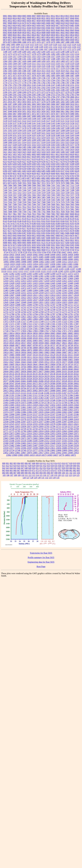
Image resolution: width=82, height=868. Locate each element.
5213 (10, 133)
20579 (47, 383)
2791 (34, 97)
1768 (72, 80)
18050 (35, 333)
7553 (5, 202)
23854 (12, 453)
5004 (43, 104)
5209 (67, 130)
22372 (59, 419)
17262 (70, 321)
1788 (72, 83)
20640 (59, 386)
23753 (29, 450)
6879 (34, 178)
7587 (10, 204)
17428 (23, 326)
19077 (6, 355)
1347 (48, 59)
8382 (10, 233)
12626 (47, 298)
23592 (18, 448)
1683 (53, 76)
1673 (15, 76)
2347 (43, 95)
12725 (41, 307)
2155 (15, 87)
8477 (77, 235)
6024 (15, 157)
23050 (64, 436)
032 (45, 466)
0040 (72, 18)
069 (26, 470)
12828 (64, 317)
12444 (47, 283)
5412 (39, 150)
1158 (3, 49)
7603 (63, 204)
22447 (23, 422)
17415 (12, 326)
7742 (29, 212)
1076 (39, 42)
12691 (23, 305)
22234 (47, 417)
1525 (24, 66)
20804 (41, 388)
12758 (18, 312)
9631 (48, 247)
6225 (15, 161)
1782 (43, 83)
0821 (19, 35)
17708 (70, 329)
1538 (58, 66)
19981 (29, 369)
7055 (24, 183)
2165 (58, 87)
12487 (23, 290)
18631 (64, 343)
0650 (24, 33)
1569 (19, 68)
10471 (29, 257)
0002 (10, 16)
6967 (67, 181)
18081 (64, 333)
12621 (18, 298)
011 (45, 463)
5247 (15, 138)
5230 (10, 135)
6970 (77, 181)
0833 (67, 35)
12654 (59, 302)
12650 (35, 302)
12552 (29, 293)
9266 (5, 245)
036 (60, 466)
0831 (58, 35)
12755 (6, 312)
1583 (10, 71)
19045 (29, 352)
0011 (48, 16)
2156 (19, 87)
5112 (58, 118)
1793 (15, 85)
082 (75, 470)
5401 (10, 150)
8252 (67, 228)
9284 (19, 245)
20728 (35, 388)
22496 (59, 422)
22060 (59, 412)
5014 (15, 107)
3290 (24, 104)
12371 (64, 274)
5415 (53, 150)
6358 (19, 169)
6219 (67, 159)
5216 (24, 133)
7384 (15, 197)
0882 (39, 40)
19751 (18, 367)
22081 (6, 415)
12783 (29, 314)
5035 (34, 109)
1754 (5, 80)
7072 (43, 183)
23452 (59, 443)
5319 (48, 142)
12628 (59, 298)
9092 (15, 243)
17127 (23, 321)
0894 (67, 40)
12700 (35, 305)
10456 (64, 255)
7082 (77, 183)
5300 (43, 140)
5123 (29, 121)
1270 (72, 52)
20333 (41, 379)
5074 (43, 114)
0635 (53, 30)
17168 (41, 321)
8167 (67, 221)
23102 (53, 438)
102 (71, 473)
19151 (70, 355)
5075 (48, 114)
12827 (59, 317)
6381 (48, 169)
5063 (72, 111)
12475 (35, 288)
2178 (39, 90)
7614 (34, 207)
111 (26, 475)
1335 (72, 56)
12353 (66, 271)
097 (52, 473)
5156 (72, 123)
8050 (29, 216)
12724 (35, 307)
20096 (59, 372)
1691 (10, 78)
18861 (12, 350)
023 (11, 466)
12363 (18, 274)
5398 (72, 147)
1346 (43, 59)
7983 (53, 214)
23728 (6, 450)
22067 (70, 412)
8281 (19, 231)
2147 (53, 85)
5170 (63, 126)
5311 (19, 142)
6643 (67, 173)
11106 (67, 269)
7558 (19, 202)
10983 (29, 259)
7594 (24, 204)
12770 (47, 312)
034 (52, 466)
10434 (6, 255)
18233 (64, 336)
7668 (53, 209)
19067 (64, 352)
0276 (29, 23)
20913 (6, 391)
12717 (18, 307)
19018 (18, 352)
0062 (58, 21)
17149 (29, 321)
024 (15, 466)
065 (11, 470)
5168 (53, 126)
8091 (10, 219)
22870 (6, 434)
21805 (12, 405)
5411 (34, 150)
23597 (29, 448)
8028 (15, 216)
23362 (76, 441)
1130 (22, 47)
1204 (43, 52)
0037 (67, 18)
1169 (55, 49)
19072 (70, 352)
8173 (5, 224)
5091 (48, 116)
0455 (34, 25)
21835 (59, 405)
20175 (12, 376)
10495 (64, 257)
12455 (35, 286)
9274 (10, 245)
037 (63, 466)
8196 (5, 226)
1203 (38, 52)
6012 (58, 154)
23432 (41, 443)
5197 (34, 130)
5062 (67, 111)
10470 (23, 257)
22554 (29, 424)
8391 (34, 233)
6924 (53, 181)
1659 (58, 73)
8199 (19, 226)
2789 (24, 97)
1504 (15, 64)
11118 (32, 271)
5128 (53, 121)
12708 (59, 305)
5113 (62, 118)
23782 (41, 450)
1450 (43, 61)
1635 (43, 73)
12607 (12, 295)
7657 (24, 209)
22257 (76, 417)
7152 (43, 188)
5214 (15, 133)
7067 (39, 183)
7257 (15, 195)
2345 (34, 95)
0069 (15, 23)
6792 (67, 176)
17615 (53, 329)
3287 (10, 104)
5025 (63, 107)
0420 (72, 23)
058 (63, 468)
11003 (47, 262)
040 (75, 466)
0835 (77, 35)
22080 (76, 412)
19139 (58, 355)
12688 (18, 305)
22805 (35, 431)
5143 (43, 123)
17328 (41, 324)
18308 (29, 338)
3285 (77, 102)
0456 (39, 25)
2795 (48, 97)
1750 (63, 78)
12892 (64, 319)
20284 (18, 379)
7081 (72, 183)
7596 (34, 204)
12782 (23, 314)
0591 (24, 30)
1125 (79, 44)
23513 (47, 446)
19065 (53, 352)
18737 (53, 345)
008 (34, 463)
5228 (77, 133)
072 (37, 470)
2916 (10, 102)
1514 (48, 64)
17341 (53, 324)
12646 (12, 302)
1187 (79, 49)
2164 (53, 87)
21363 (53, 395)
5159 (10, 126)
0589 (19, 30)
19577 (64, 362)
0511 (24, 28)
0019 (5, 18)
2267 (15, 92)
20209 (29, 376)
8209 (63, 226)
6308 (72, 164)
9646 (77, 247)
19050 (35, 352)
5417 (63, 150)
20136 (41, 374)
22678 (35, 426)
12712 (76, 305)
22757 (64, 429)
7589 (15, 204)
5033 (24, 109)
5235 (34, 135)
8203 (34, 226)
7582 (72, 202)
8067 (53, 216)
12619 (6, 298)
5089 (39, 116)
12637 (35, 300)
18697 (29, 345)
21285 (76, 393)
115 (41, 475)
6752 (39, 176)
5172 (72, 126)
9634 (58, 247)
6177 (48, 159)
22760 (70, 429)
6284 (15, 164)
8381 (5, 233)
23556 (76, 446)
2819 (34, 99)
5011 (77, 104)
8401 (63, 233)
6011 (53, 154)
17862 (29, 331)
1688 (77, 76)
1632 (29, 73)
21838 (64, 405)
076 (52, 470)
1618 (58, 71)
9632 (53, 247)
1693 (19, 78)
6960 (58, 181)
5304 (63, 140)
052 (41, 468)
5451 (10, 154)
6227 (24, 161)
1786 (63, 83)
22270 (12, 419)
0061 (53, 21)
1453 (58, 61)
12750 (59, 309)
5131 (62, 121)
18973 (64, 350)
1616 (48, 71)
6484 (39, 171)
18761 (76, 345)
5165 (39, 126)
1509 (24, 64)
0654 (39, 33)
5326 (5, 145)
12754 (76, 309)
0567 (53, 28)
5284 (10, 140)
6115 (24, 159)
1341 (24, 59)
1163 (27, 49)
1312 (67, 54)
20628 (47, 386)
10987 (53, 259)
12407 (64, 278)
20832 (47, 388)
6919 (29, 181)
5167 (48, 126)
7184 (53, 190)
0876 (15, 40)
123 (70, 475)
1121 (60, 44)
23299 (41, 441)
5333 (39, 145)
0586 (15, 30)
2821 (43, 99)
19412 (6, 362)
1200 (24, 52)
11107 (73, 269)
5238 (48, 135)
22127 (35, 415)
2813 (5, 99)
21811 (23, 405)
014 (56, 463)
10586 (12, 259)
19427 (12, 362)
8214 (10, 228)
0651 (29, 33)
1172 (69, 49)
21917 (35, 410)
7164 (15, 190)
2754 (58, 95)
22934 (41, 434)
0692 (63, 33)
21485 (64, 398)
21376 (59, 395)
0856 (58, 37)
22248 (64, 417)
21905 (23, 410)
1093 (13, 44)
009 (37, 463)
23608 (41, 448)
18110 (23, 336)
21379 (64, 395)
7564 (34, 202)
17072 (6, 321)
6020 (72, 154)
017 (67, 463)
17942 (59, 331)
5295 (29, 140)
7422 (63, 197)
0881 (34, 40)
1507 (19, 64)
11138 (55, 271)
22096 (23, 415)
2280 (77, 92)
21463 (41, 398)
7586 (5, 204)
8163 (48, 221)
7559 (24, 202)
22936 (47, 434)
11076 (18, 267)
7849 (77, 212)
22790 (23, 431)
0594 (39, 30)
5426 (29, 152)
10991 (76, 259)
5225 (63, 133)
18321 (41, 338)
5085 (19, 116)
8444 (19, 235)
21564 (59, 400)
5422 (10, 152)
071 (34, 470)
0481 (72, 25)
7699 (15, 212)
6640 (53, 173)
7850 (5, 214)
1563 (67, 66)
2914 (77, 99)
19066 (59, 352)
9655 (15, 250)
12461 (70, 286)
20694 (12, 388)
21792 (76, 403)
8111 (20, 219)
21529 (41, 400)
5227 (72, 133)
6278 (63, 161)
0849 (29, 37)
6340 (58, 166)
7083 (5, 185)
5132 (67, 121)
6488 (53, 171)
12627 (53, 298)
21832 (53, 405)
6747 (15, 176)
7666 (48, 209)
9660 (29, 250)
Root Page (41, 566)
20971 (47, 391)
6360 (29, 169)
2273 (43, 92)
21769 (64, 403)
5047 (5, 111)
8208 (58, 226)
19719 (70, 364)
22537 (18, 424)
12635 (23, 300)
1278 (34, 54)
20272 (6, 379)
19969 (12, 369)
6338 (48, 166)
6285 (19, 164)
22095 (18, 415)
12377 (18, 276)
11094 (4, 269)
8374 (63, 231)
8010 (77, 214)
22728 (12, 429)
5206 (53, 130)
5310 (15, 142)
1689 (5, 78)
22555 (35, 424)
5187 (63, 128)
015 (60, 463)
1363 (77, 59)
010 (41, 463)
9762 (35, 252)
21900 (12, 410)
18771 (12, 348)
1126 (3, 47)
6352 (67, 166)
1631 (24, 73)
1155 (69, 47)
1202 (34, 52)
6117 (29, 159)
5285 (15, 140)
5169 (58, 126)
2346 (39, 95)
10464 (18, 257)
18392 (29, 341)
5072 (34, 114)
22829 (53, 431)
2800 (72, 97)
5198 (39, 130)
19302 (70, 357)
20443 (18, 381)
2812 (77, 97)
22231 (41, 417)
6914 (5, 181)
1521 (5, 66)
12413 (23, 281)
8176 (19, 224)
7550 (72, 200)
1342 (29, 59)
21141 (29, 393)
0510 (19, 28)
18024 (18, 333)
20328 (29, 379)
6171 (43, 159)
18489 (76, 341)
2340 (10, 95)
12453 (23, 286)
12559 (41, 293)
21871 (35, 407)
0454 (29, 25)
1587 (29, 71)
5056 (43, 111)
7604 (67, 204)
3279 (48, 102)
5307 (77, 140)
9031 (77, 240)
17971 (64, 331)
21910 (29, 410)
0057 (34, 21)
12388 (76, 276)
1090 (77, 42)
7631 (63, 207)
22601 (64, 424)
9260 (67, 243)
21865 (29, 407)
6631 (15, 173)
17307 (18, 324)
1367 (19, 61)
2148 (58, 85)
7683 (77, 209)
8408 (72, 233)
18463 (64, 341)
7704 (24, 212)
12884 (35, 319)
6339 (53, 166)
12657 (76, 302)
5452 (15, 154)
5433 (39, 152)
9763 (39, 252)
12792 (76, 314)
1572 (34, 68)
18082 (70, 333)
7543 (53, 200)
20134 (29, 374)
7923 (24, 214)
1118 (46, 44)
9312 (10, 247)
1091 (3, 44)
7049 (19, 183)
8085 (72, 216)
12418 (47, 281)
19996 (41, 369)
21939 (47, 410)
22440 (12, 422)
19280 (53, 357)
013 (52, 463)
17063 (76, 319)
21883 (64, 407)
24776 (61, 455)
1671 (5, 76)
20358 (70, 379)
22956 (59, 434)
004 (19, 463)
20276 (12, 379)
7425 (67, 197)
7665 (43, 209)
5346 (63, 145)
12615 (59, 295)
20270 (76, 376)
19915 (76, 367)
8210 (67, 226)
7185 (58, 190)
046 (19, 468)
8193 (72, 224)
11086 (47, 267)
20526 (53, 381)
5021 (48, 107)
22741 (29, 429)
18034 (29, 333)
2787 (15, 97)
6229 (34, 161)
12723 (29, 307)
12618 (76, 295)
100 (63, 473)
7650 (15, 209)
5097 (72, 116)
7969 (48, 214)
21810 (18, 405)
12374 (6, 276)
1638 (53, 73)
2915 (5, 102)
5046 (77, 109)
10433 (76, 252)
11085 (41, 267)
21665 (6, 403)
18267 (76, 336)
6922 (43, 181)
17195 (59, 321)
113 (34, 475)
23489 (23, 446)
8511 (67, 238)
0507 (5, 28)
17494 (70, 326)
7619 (48, 207)
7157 (67, 188)
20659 (70, 386)
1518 (67, 64)
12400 (35, 278)
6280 (72, 161)
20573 (41, 383)
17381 (70, 324)
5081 (77, 114)
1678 (34, 76)
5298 (34, 140)
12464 (6, 288)
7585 (77, 202)
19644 (41, 364)
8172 (77, 221)
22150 (41, 415)
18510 (6, 343)
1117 (41, 44)
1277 (29, 54)
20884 (70, 388)
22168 (59, 415)
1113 (23, 44)
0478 (63, 25)
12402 (47, 278)
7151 (39, 188)
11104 (55, 269)
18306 (23, 338)
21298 (23, 395)
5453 (19, 154)
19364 (47, 360)
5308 (5, 142)
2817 (24, 99)
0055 (24, 21)
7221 (53, 192)
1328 (58, 56)
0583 (10, 30)
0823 (29, 35)
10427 (64, 252)
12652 (47, 302)
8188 (58, 224)
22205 (12, 417)
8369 (53, 231)
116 (45, 475)
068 (22, 470)
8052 (34, 216)
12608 (18, 295)
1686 (67, 76)
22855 (76, 431)
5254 (43, 138)
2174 (24, 90)
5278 (58, 138)
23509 (41, 446)
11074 (12, 267)
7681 (72, 209)
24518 (38, 455)
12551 (23, 293)
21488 (70, 398)
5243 (72, 135)
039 (71, 466)
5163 (29, 126)
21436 (23, 398)
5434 (43, 152)
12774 (59, 312)
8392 (39, 233)
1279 (39, 54)
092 (34, 473)
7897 (19, 214)
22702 (47, 426)
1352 (72, 59)
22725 (6, 429)
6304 (53, 164)
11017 (76, 262)
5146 (58, 123)
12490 (29, 290)
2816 (19, 99)
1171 (64, 49)
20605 (12, 386)
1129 (17, 47)
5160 (15, 126)
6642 (63, 173)
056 (56, 468)
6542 (67, 171)
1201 (29, 52)
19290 (59, 357)
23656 (59, 448)
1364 (5, 61)
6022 (5, 157)
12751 (64, 309)
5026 (67, 107)
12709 (64, 305)
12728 (53, 307)
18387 (23, 341)
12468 (12, 288)
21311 (35, 395)
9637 (63, 247)
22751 (47, 429)
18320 (35, 338)
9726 (53, 250)
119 (55, 475)
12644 (76, 300)
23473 (76, 443)
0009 (39, 16)
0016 (72, 16)
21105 (12, 393)
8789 (77, 238)
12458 (53, 286)
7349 (58, 195)
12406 (59, 278)
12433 (35, 283)
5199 (43, 130)
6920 (34, 181)
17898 (41, 331)
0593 (34, 30)
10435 (12, 255)
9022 (72, 240)
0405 (43, 23)
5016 (24, 107)
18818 (41, 348)
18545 (12, 343)
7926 (29, 214)
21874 (41, 407)
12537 (53, 290)
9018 (67, 240)
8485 (24, 238)
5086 (24, 116)
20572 (35, 383)
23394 (18, 443)
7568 (43, 202)
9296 (43, 245)
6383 (58, 169)
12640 (53, 300)
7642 (77, 207)
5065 (5, 114)
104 (78, 473)
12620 (12, 298)
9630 (43, 247)
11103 (50, 269)
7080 (67, 183)
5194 (19, 130)
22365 (53, 419)
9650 (5, 250)
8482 (15, 238)
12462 (76, 286)
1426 (24, 61)
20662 (76, 386)
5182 (43, 128)
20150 (70, 374)
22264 (6, 419)
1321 (29, 56)
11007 (53, 262)
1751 (67, 78)
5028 (77, 107)
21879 (53, 407)
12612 (41, 295)
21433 (18, 398)
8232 (43, 228)
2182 (58, 90)
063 (4, 470)
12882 (23, 319)
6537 (63, 171)
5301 (48, 140)
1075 (34, 42)
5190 (77, 128)
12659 (12, 305)
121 (63, 475)
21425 (12, 398)
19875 (59, 367)
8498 (48, 238)
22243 (59, 417)
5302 (53, 140)
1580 (72, 68)
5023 (53, 107)
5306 (72, 140)
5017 (29, 107)
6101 (5, 159)
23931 (47, 453)
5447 (67, 152)
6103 (15, 159)
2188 (72, 90)
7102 (58, 185)
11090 (58, 267)
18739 (59, 345)
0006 (29, 16)
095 (45, 473)
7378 (77, 195)
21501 (18, 400)
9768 (59, 252)
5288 (24, 140)
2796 (53, 97)
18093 (76, 333)
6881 (39, 178)
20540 (6, 383)
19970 (18, 369)
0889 (58, 40)
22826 (47, 431)
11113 (21, 271)
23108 (59, 438)
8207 (53, 226)
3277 (39, 102)
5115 (72, 118)
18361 (70, 338)
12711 (70, 305)
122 (67, 475)
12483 (6, 290)
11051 (24, 264)
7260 (24, 195)
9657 (19, 250)
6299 (29, 164)
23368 (6, 443)
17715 (76, 329)
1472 (67, 61)
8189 (63, 224)
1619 (63, 71)
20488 (29, 381)
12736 (6, 309)
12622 (23, 298)
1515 (53, 64)
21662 (76, 400)
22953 (53, 434)
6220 (72, 159)
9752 (77, 250)
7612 (24, 207)
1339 (15, 59)
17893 (35, 331)
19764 (23, 367)
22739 (23, 429)
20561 (23, 383)
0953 (77, 40)
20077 (41, 372)
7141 (24, 188)
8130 (58, 219)
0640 (58, 30)
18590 (35, 343)
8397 (58, 233)
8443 (15, 235)
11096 (10, 269)
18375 (12, 341)
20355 (64, 379)
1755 (10, 80)
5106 (34, 118)
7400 (34, 197)
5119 (10, 121)
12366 (35, 274)
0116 (19, 23)
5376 (67, 145)
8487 (34, 238)
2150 (67, 85)
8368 (48, 231)
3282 (63, 102)
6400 (15, 171)
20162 (76, 374)
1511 (34, 64)
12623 (29, 298)
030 (37, 466)
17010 (70, 319)
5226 (67, 133)
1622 (72, 71)
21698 (35, 403)
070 (30, 470)
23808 (59, 450)
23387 (12, 443)
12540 (59, 290)
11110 (4, 271)
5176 (15, 128)
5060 (58, 111)
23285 (35, 441)
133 (50, 478)
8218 (29, 228)
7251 (72, 192)
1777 (19, 83)
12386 (70, 276)
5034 (29, 109)
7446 (10, 200)
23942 (59, 453)
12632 (6, 300)
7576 (63, 202)
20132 (23, 374)
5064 (77, 111)
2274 (48, 92)
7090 (34, 185)
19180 (12, 357)
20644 (64, 386)
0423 (10, 25)
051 (37, 468)
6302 (43, 164)
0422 (5, 25)
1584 (15, 71)
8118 (24, 219)
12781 (18, 314)
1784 (53, 83)
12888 (53, 319)
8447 (24, 235)
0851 (34, 37)
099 (60, 473)
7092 (39, 185)
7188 (72, 190)
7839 (67, 212)
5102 (15, 118)
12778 (76, 312)
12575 (53, 293)
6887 (63, 178)
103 (75, 473)
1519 (72, 64)
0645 (5, 33)
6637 (39, 173)
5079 (67, 114)
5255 (48, 138)
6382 (53, 169)
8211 (72, 226)
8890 (24, 240)
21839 (70, 405)
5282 (77, 138)
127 (28, 478)
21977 (12, 412)
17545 (18, 329)
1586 (24, 71)
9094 (19, 243)
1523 (15, 66)
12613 (47, 295)
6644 (72, 173)
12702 (47, 305)
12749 (53, 309)
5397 (67, 147)
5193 (15, 130)
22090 (12, 415)
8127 (48, 219)
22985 (23, 436)
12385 (64, 276)
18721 (41, 345)
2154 (10, 87)
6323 (15, 166)
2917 (15, 102)
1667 (63, 73)
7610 (15, 207)
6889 (72, 178)
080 (67, 470)
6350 (63, 166)
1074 (29, 42)
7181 (39, 190)
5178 (24, 128)
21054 (76, 391)
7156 (63, 188)
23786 (47, 450)
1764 (53, 80)
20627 (41, 386)
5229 (5, 135)
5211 (77, 130)
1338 (10, 59)
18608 (53, 343)
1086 (58, 42)
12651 (41, 302)
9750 (72, 250)
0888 (53, 40)
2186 (63, 90)
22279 (29, 419)
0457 (43, 25)
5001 (29, 104)
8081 (63, 216)
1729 (39, 78)
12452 (18, 286)
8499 (53, 238)
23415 (35, 443)
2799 (67, 97)
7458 (15, 200)
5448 (72, 152)
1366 (15, 61)
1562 (63, 66)
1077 (43, 42)
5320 (53, 142)
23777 (35, 450)
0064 (67, 21)
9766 (54, 252)
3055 (29, 102)
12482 (76, 288)
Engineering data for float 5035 (41, 562)
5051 (24, 111)
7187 (67, 190)
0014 (63, 16)
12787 (53, 314)
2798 (63, 97)
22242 (53, 417)
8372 (58, 231)
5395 (58, 147)
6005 (39, 154)
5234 (29, 135)
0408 (58, 23)
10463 (12, 257)
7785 (39, 212)
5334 (43, 145)
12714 (6, 307)
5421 (5, 152)
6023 (10, 157)
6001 (29, 154)
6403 (24, 171)
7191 (10, 192)
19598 (76, 362)
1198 (15, 52)
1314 (77, 54)
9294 (39, 245)
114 (37, 475)
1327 (53, 56)
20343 (53, 379)
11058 (53, 264)
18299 (18, 338)
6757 (63, 176)
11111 (9, 271)
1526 (29, 66)
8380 (77, 231)
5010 (72, 104)
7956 (39, 214)
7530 (43, 200)
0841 (24, 37)
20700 (18, 388)
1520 (77, 64)
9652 (10, 250)
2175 (29, 90)
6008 (43, 154)
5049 (15, 111)
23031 (41, 436)
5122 (24, 121)
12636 (29, 300)
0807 (5, 35)
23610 (47, 448)
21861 (23, 407)
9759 (25, 252)
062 (78, 468)
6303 (48, 164)
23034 (47, 436)
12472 (23, 288)
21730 (47, 403)
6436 (29, 171)
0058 (39, 21)
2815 (15, 99)
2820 (39, 99)
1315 (5, 56)
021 (4, 466)
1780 (34, 83)
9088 (5, 243)
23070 (18, 438)
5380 (5, 147)
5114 (67, 118)
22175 (64, 415)
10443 (41, 255)
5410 (29, 150)
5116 (77, 118)
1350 (63, 59)
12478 (53, 288)
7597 (39, 204)
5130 (58, 121)
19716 (64, 364)
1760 (34, 80)
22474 (35, 422)
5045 (72, 109)
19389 (59, 360)
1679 (39, 76)
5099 (77, 116)
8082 (67, 216)
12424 (76, 281)
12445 (53, 283)
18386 (18, 341)
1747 (48, 78)
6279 (67, 161)
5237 (43, 135)
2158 (29, 87)
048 (26, 468)
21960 (64, 410)
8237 (48, 228)
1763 (48, 80)
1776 (15, 83)
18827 (64, 348)
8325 (39, 231)
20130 (17, 374)
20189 (23, 376)
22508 (70, 422)
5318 (43, 142)
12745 (35, 309)
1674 (19, 76)
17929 (53, 331)
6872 (15, 178)
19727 (76, 364)
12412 (18, 281)
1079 (53, 42)
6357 (15, 169)
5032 (19, 109)
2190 (5, 92)
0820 (15, 35)
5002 (34, 104)
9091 (10, 243)
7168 (34, 190)
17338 (47, 324)
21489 (76, 398)
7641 (72, 207)
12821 (23, 317)
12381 (41, 276)
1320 (24, 56)
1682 (48, 76)
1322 (34, 56)
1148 (36, 47)
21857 (18, 407)
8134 (62, 219)
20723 (29, 388)
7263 (39, 195)
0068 (10, 23)
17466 (53, 326)
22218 (29, 417)
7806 (48, 212)
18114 (29, 336)
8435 (10, 235)
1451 (48, 61)
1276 (24, 54)
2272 (39, 92)
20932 (23, 391)
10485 (41, 257)
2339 (5, 95)
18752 (64, 345)
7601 (58, 204)
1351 (67, 59)
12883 (29, 319)
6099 (77, 157)
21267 (64, 393)
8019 (5, 216)
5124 (34, 121)
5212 (5, 133)
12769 (41, 312)
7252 (77, 192)
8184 (48, 224)
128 (32, 478)
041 (78, 466)
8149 (24, 221)
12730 (64, 307)
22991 (29, 436)
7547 (63, 200)
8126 (43, 219)
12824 (41, 317)
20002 (53, 369)
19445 (29, 362)
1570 (24, 68)
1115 (32, 44)
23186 (12, 441)
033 (48, 466)
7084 (10, 185)
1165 (36, 49)
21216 (52, 393)
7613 (29, 207)
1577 (58, 68)
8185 (53, 224)
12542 (70, 290)
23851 (76, 450)
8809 (10, 240)
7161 (10, 190)
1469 (63, 61)
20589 (59, 383)
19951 (6, 369)
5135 (5, 123)
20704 (23, 388)
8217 (24, 228)
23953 (76, 453)
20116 (12, 374)
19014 (6, 352)
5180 (34, 128)
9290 (24, 245)
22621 (76, 424)
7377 (72, 195)
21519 (29, 400)
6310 (5, 166)
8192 (67, 224)
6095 (58, 157)
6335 (34, 166)
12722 (23, 307)
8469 (58, 235)
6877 (29, 178)
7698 (10, 212)
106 (8, 475)
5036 (39, 109)
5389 (39, 147)
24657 (56, 455)
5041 (63, 109)
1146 (27, 47)
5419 (72, 150)
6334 (29, 166)
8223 (34, 228)
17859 (23, 331)
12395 (18, 278)
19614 (18, 364)
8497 (43, 238)
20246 (59, 376)
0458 (48, 25)
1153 (60, 47)
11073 (6, 267)
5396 (63, 147)
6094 (53, 157)
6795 (5, 178)
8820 (15, 240)
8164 (53, 221)
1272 (5, 54)
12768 (35, 312)
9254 (53, 243)
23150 (76, 438)
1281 (48, 54)
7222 (58, 192)
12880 (12, 319)
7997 (58, 214)
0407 (53, 23)
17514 (76, 326)
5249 (24, 138)
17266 (76, 321)
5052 (29, 111)
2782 (67, 95)
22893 (18, 434)
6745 (5, 176)
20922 (12, 391)
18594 (41, 343)
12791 (70, 314)
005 (22, 463)
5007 (58, 104)
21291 (12, 395)
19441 (18, 362)
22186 (76, 415)
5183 (48, 128)
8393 (43, 233)
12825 (47, 317)
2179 (43, 90)
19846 (47, 367)
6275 (48, 161)
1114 (27, 44)
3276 (34, 102)
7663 (39, 209)
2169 (77, 87)
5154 (63, 123)
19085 (12, 355)
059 (67, 468)
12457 (47, 286)
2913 (72, 99)
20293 (23, 379)
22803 (29, 431)
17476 (64, 326)
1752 (72, 78)
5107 (39, 118)
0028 (29, 18)
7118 (77, 185)
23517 (53, 446)
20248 (64, 376)
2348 (48, 95)
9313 (15, 247)
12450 (6, 286)
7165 (19, 190)
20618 (18, 386)
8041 (24, 216)
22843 (64, 431)
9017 (63, 240)
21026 (70, 391)
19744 (6, 367)
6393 (72, 169)
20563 (29, 383)
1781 (39, 83)
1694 (24, 78)
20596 (70, 383)
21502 (23, 400)
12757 (12, 312)
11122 (43, 271)
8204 (39, 226)
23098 (47, 438)
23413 (29, 443)
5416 (58, 150)
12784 (35, 314)
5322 (63, 142)
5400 (5, 150)
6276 (53, 161)
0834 (72, 35)
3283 (67, 102)
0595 (43, 30)
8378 (72, 231)
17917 (47, 331)
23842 (70, 450)
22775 (12, 431)
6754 (48, 176)
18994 (70, 350)
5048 (10, 111)
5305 (67, 140)
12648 (23, 302)
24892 (67, 455)
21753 (59, 403)
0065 (72, 21)
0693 (67, 33)
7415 (58, 197)
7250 (67, 192)
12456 (41, 286)
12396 (23, 278)
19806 (29, 367)
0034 (58, 18)
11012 (64, 262)
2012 (29, 85)
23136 (70, 438)
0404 (39, 23)
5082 (5, 116)
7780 (34, 212)
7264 (43, 195)
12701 (41, 305)
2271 (34, 92)
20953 (29, 391)
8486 (29, 238)
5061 (63, 111)
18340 (59, 338)
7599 (48, 204)
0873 (77, 37)
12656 (70, 302)
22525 (12, 424)
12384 (59, 276)
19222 (41, 357)
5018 (34, 107)
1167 (46, 49)
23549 (70, 446)
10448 (47, 255)
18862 (18, 350)
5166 (43, 126)
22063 (64, 412)
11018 (6, 264)
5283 (5, 140)
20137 (47, 374)
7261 (29, 195)
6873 (19, 178)
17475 (59, 326)
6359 (24, 169)
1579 (67, 68)
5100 (5, 118)
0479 (67, 25)
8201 (29, 226)
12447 (64, 283)
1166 (41, 49)
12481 (70, 288)
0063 (63, 21)
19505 (41, 362)
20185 (18, 376)
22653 (18, 426)
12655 (64, 302)
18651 (76, 343)
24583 (50, 455)
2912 (67, 99)
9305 (72, 245)
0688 (43, 33)
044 (11, 468)
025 (19, 466)
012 (48, 463)
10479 (35, 257)
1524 (19, 66)
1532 (34, 66)
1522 (10, 66)
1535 (43, 66)
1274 (15, 54)
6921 (39, 181)
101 (67, 473)
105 (4, 475)
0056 (29, 21)
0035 (63, 18)
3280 (53, 102)
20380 (12, 381)
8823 (19, 240)
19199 (23, 357)
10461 (6, 257)
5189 (72, 128)
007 (30, 463)
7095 (44, 185)
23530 (64, 446)
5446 (63, 152)
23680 (64, 448)
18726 (47, 345)
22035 (41, 412)
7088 (24, 185)
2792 (39, 97)
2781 (63, 95)
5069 (24, 114)
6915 (10, 181)
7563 (29, 202)
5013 (10, 107)
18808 (35, 348)
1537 (53, 66)
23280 (29, 441)
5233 (24, 135)
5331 (29, 145)
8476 (72, 235)
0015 (67, 16)
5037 (43, 109)
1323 (39, 56)
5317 (39, 142)
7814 (53, 212)
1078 (48, 42)
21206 (47, 393)
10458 (70, 255)
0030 (39, 18)
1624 (5, 73)
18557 (23, 343)
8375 (67, 231)
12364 (23, 274)
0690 (53, 33)
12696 (29, 305)
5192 (10, 130)
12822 (29, 317)
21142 (35, 393)
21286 (6, 395)
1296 (63, 54)
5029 (5, 109)
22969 (70, 434)
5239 (53, 135)
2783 (72, 95)
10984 (35, 259)
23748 (18, 450)
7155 (58, 188)
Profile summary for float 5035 (41, 557)
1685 (63, 76)
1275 (19, 54)
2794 (43, 97)
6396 (5, 171)
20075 (35, 372)
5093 (58, 116)
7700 (19, 212)
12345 (60, 271)
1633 (34, 73)
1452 (53, 61)
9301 (53, 245)
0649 (19, 33)
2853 (48, 99)
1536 (48, 66)
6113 (20, 159)
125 (78, 475)
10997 (30, 262)
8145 (15, 221)
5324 (72, 142)
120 (59, 475)
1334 (67, 56)
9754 (6, 252)
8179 (29, 224)
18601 (47, 343)
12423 (70, 281)
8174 (10, 224)
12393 (12, 278)
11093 (76, 267)
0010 (43, 16)
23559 (6, 448)
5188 (67, 128)
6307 (67, 164)
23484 (18, 446)
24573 (44, 455)
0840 (19, 37)
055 (52, 468)
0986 (19, 42)
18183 (53, 336)
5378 (77, 145)
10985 (41, 259)
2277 (63, 92)
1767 (67, 80)
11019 (12, 264)
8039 (19, 216)
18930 (53, 350)
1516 (58, 64)
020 (78, 463)
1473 (72, 61)
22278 (23, 419)
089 (22, 473)
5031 (15, 109)
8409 (77, 233)
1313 (72, 54)
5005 (48, 104)
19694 (53, 364)
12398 (29, 278)
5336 (48, 145)
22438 (6, 422)
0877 (19, 40)
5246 (10, 138)
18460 (59, 341)
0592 (29, 30)
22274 (18, 419)
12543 (76, 290)
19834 (35, 367)
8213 (5, 228)
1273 (10, 54)
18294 (12, 338)
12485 (18, 290)
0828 (43, 35)
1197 (10, 52)
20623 (35, 386)
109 (19, 475)
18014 (12, 333)
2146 (48, 85)
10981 (18, 259)
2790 (29, 97)
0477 (58, 25)
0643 (72, 30)
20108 (70, 372)
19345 (23, 360)
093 (37, 473)
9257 (63, 243)
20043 (76, 369)
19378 (53, 360)
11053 (29, 264)
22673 (29, 426)
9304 (67, 245)
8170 (72, 221)
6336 (39, 166)
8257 (5, 231)
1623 (77, 71)
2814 (10, 99)
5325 (77, 142)
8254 (77, 228)
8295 (29, 231)
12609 (23, 295)
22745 (41, 429)
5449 (77, 152)
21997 (35, 412)
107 (12, 475)
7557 (15, 202)
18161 (41, 336)
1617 (53, 71)
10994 (12, 262)
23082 (35, 438)
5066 (10, 114)
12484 (12, 290)
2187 (67, 90)
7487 (24, 200)
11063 (64, 264)
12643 (70, 300)
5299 (39, 140)
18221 (58, 336)
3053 (19, 102)
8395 (53, 233)
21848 (12, 407)
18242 (70, 336)
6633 (24, 173)
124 (74, 475)
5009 (67, 104)
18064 (47, 333)
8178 (24, 224)
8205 (43, 226)
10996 (24, 262)
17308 (23, 324)
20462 (23, 381)
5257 (53, 138)
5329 (19, 145)
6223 (5, 161)
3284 (72, 102)
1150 (46, 47)
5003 (39, 104)
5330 (24, 145)
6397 (10, 171)
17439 (41, 326)
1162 (22, 49)
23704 (70, 448)
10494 (59, 257)
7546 (58, 200)
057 (60, 468)
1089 (72, 42)
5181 (39, 128)
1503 (10, 64)
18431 (47, 341)
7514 (34, 200)
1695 (29, 78)
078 (60, 470)
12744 (29, 309)
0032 (48, 18)
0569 (63, 28)
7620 (53, 207)
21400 (76, 395)
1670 (77, 73)
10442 (35, 255)
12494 (35, 290)
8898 (39, 240)
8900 (48, 240)
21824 (41, 405)
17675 (64, 329)
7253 (5, 195)
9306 (77, 245)
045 (15, 468)
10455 (59, 255)
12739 (12, 309)
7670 (58, 209)
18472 (70, 341)
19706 (59, 364)
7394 (24, 197)
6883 (48, 178)
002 (11, 463)
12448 (70, 283)
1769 (77, 80)
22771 (6, 431)
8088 (5, 219)
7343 (48, 195)
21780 (70, 403)
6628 (77, 171)
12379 (29, 276)
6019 (67, 154)
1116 (36, 44)
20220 (35, 376)
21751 (53, 403)
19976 (23, 369)
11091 (64, 267)
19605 (12, 364)
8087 (77, 216)
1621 (67, 71)
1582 (5, 71)
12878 (76, 317)
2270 (29, 92)
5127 (48, 121)
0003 (15, 16)
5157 (77, 123)
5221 (43, 133)
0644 (77, 30)
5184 (53, 128)
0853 (43, 37)
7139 (15, 188)
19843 (41, 367)
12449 (76, 283)
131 (43, 478)
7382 (10, 197)
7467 (19, 200)
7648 (10, 209)
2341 (15, 95)
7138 (10, 188)
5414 (48, 150)
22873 (12, 434)
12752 (70, 309)
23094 (41, 438)
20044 (6, 372)
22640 (6, 426)
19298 (64, 357)
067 (19, 470)
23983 (20, 455)
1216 (58, 52)
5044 (67, 109)
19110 (35, 355)
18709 (35, 345)
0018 (77, 16)
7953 (34, 214)
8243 (53, 228)
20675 (6, 388)
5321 (58, 142)
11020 (18, 264)
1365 (10, 61)
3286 (5, 104)
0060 (48, 21)
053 (45, 468)
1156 (74, 47)
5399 (77, 147)
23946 (70, 453)
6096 (63, 157)
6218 (62, 159)
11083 (29, 267)
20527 (59, 381)
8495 (39, 238)
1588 (34, 71)
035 (56, 466)
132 (47, 478)
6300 (34, 164)
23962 (9, 455)
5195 (24, 130)
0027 (24, 18)
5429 (34, 152)
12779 (6, 314)
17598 (41, 329)
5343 (53, 145)
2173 (19, 90)
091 (30, 473)
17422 (18, 326)
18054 (41, 333)
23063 (6, 438)
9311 (5, 247)
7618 (43, 207)
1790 (5, 85)
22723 (70, 426)
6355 (5, 169)
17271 (12, 324)
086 (11, 473)
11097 (15, 269)
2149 (63, 85)
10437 (23, 255)
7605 (72, 204)
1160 (13, 49)
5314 (24, 142)
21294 (18, 395)
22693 (41, 426)
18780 (18, 348)
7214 (29, 192)
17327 (35, 324)
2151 (72, 85)
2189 (77, 90)
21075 (6, 393)
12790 (64, 314)
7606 (77, 204)
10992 (6, 262)
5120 (15, 121)
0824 (34, 35)
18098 (12, 336)
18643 (70, 343)
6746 (10, 176)
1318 (19, 56)
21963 (70, 410)
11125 (49, 271)
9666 (39, 250)
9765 (49, 252)
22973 (12, 436)
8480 (5, 238)
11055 (41, 264)
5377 (72, 145)
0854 (48, 37)
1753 (77, 78)
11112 (15, 271)
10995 (18, 262)
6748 (19, 176)
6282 (5, 164)
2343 (24, 95)
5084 (15, 116)
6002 (34, 154)
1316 (10, 56)
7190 (5, 192)
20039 (64, 369)
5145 (53, 123)
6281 (77, 161)
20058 (23, 372)
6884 (53, 178)
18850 (76, 348)
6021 (77, 154)
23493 (29, 446)
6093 (48, 157)
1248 (62, 52)
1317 (15, 56)
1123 (69, 44)
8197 (10, 226)
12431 (29, 283)
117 (48, 475)
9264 (72, 243)
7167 (29, 190)
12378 (23, 276)
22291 (35, 419)
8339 (43, 231)
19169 (76, 355)
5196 (29, 130)
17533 (6, 329)
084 (4, 473)
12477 (47, 288)
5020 (43, 107)
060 (71, 468)
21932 (41, 410)
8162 (43, 221)
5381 (10, 147)
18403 (35, 341)
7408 (48, 197)
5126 (43, 121)
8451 (34, 235)
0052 (10, 21)
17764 (12, 331)
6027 (29, 157)
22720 (64, 426)
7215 (34, 192)
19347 (29, 360)
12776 (70, 312)
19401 (70, 360)
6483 (34, 171)
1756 (15, 80)
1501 (77, 61)
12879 (6, 319)
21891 (6, 410)
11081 (24, 267)
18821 (53, 348)
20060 (29, 372)
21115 (18, 393)
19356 (35, 360)
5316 (34, 142)
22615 (70, 424)
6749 (24, 176)
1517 (63, 64)
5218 (34, 133)
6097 (67, 157)
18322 (47, 338)
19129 (53, 355)
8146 (19, 221)
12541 (64, 290)
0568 (58, 28)
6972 (5, 183)
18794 (23, 348)
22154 (47, 415)
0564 (39, 28)
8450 (29, 235)
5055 (39, 111)
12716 (12, 307)
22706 (53, 426)
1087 (63, 42)
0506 (77, 25)
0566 (48, 28)
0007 (34, 16)
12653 (53, 302)
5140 (29, 123)
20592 (64, 383)
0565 (43, 28)
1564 (72, 66)
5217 (29, 133)
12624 (35, 298)
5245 (5, 138)
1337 (5, 59)
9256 (58, 243)
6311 (10, 166)
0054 (19, 21)
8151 (29, 221)
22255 (70, 417)
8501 (58, 238)
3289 (19, 104)
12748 (47, 309)
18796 (29, 348)
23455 (64, 443)
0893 (63, 40)
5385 (24, 147)
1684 (58, 76)
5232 (19, 135)
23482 (12, 446)
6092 (43, 157)
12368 (47, 274)
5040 (58, 109)
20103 (64, 372)
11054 (35, 264)
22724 (76, 426)
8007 (67, 214)
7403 (39, 197)
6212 (58, 159)
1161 (17, 49)
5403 (19, 150)
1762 (43, 80)
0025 (19, 18)
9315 (19, 247)
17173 (47, 321)
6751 (34, 176)
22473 (29, 422)
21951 (59, 410)
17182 (53, 321)
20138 (53, 374)
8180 (34, 224)
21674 (18, 403)
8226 (39, 228)
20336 (47, 379)
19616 (23, 364)
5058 (53, 111)
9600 (34, 247)
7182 (43, 190)
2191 (10, 92)
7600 (53, 204)
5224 (58, 133)
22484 (47, 422)
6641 (58, 173)
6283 (10, 164)
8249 (63, 228)
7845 (72, 212)
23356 (70, 441)
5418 (67, 150)
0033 (53, 18)
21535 (47, 400)
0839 (15, 37)
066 (15, 470)
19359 (41, 360)
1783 (48, 83)
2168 (72, 87)
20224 (41, 376)
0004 (19, 16)
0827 (39, 35)
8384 (19, 233)
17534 (12, 329)
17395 (6, 326)
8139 (72, 219)
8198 (15, 226)
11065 (70, 264)
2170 (5, 90)
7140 (19, 188)
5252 (39, 138)
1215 (53, 52)
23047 (53, 436)
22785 (18, 431)
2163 (48, 87)
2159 (34, 87)
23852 (6, 453)
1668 (67, 73)
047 (22, 468)
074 (45, 470)
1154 (64, 47)
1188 (5, 52)
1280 (43, 54)
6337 (43, 166)
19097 (24, 355)
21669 (12, 403)
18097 (6, 336)
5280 (67, 138)
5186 (58, 128)
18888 (35, 350)
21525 (35, 400)
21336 (41, 395)
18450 (53, 341)
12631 (76, 298)
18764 (6, 348)
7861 (15, 214)
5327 (10, 145)
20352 (59, 379)
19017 (12, 352)
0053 (15, 21)
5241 (63, 135)
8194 (77, 224)
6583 (72, 171)
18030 (23, 333)
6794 (77, 176)
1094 (18, 44)
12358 (72, 271)
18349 (64, 338)
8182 (39, 224)
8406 (67, 233)
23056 (76, 436)
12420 (59, 281)
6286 (24, 164)
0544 (29, 28)
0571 (72, 28)
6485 (43, 171)
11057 (47, 264)
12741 (18, 309)
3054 (24, 102)
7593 (19, 204)
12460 (64, 286)
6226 (19, 161)
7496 (29, 200)
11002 (41, 262)
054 (48, 468)
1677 (29, 76)
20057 (18, 372)
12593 (64, 293)
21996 (29, 412)
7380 (5, 197)
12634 (18, 300)
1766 (63, 80)
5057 (48, 111)
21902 (18, 410)
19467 (35, 362)
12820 (18, 317)
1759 (29, 80)
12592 (59, 293)
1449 (39, 61)
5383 (15, 147)
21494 (6, 400)
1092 (8, 44)
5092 (53, 116)
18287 (6, 338)
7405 (43, 197)
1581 (77, 68)
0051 (5, 21)
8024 (10, 216)
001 (7, 463)
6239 (39, 161)
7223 (63, 192)
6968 (72, 181)
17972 (70, 331)
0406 (48, 23)
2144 (39, 85)
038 (67, 466)
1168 (50, 49)
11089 (53, 267)
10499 (76, 257)
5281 (72, 138)
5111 (53, 118)
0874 (5, 40)
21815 (29, 405)
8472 (63, 235)
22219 (35, 417)
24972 (73, 455)
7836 (63, 212)
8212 (77, 226)
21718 (41, 403)
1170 (60, 49)
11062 (58, 264)
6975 (10, 183)
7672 (63, 209)
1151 (50, 47)
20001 (47, 369)
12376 (12, 276)
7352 (63, 195)
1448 (34, 61)
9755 (11, 252)
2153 (5, 87)
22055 (53, 412)
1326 (48, 56)
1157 (79, 47)
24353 (32, 455)
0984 (15, 42)
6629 (5, 173)
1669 (72, 73)
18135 (35, 336)
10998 (35, 262)
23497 (35, 446)
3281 (58, 102)
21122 (23, 393)
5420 (77, 150)
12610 (29, 295)
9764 (44, 252)
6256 (43, 161)
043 (7, 468)
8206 (48, 226)
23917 (41, 453)
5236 (39, 135)
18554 (18, 343)
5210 (72, 130)
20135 (35, 374)
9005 (53, 240)
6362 (39, 169)
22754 (53, 429)
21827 (47, 405)
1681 (43, 76)
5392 (53, 147)
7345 (53, 195)
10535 (6, 259)
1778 (24, 83)
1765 (58, 80)
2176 (34, 90)
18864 (23, 350)
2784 (77, 95)
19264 (47, 357)
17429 (29, 326)
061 (75, 468)
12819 (12, 317)
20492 (35, 381)
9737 (58, 250)
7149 (29, 188)
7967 (43, 214)
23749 (23, 450)
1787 (67, 83)
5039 (53, 109)
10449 (53, 255)
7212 (19, 192)
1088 (67, 42)
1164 (31, 49)
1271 (77, 52)
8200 (24, 226)
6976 (15, 183)
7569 (48, 202)
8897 (34, 240)
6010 (48, 154)
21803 (6, 405)
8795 (5, 240)
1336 (77, 56)
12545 (6, 293)
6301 (39, 164)
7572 (53, 202)
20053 (12, 372)
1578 (63, 68)
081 (71, 470)
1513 (43, 64)
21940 (53, 410)
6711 (77, 173)
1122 (64, 44)
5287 (19, 140)
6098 (72, 157)
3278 (43, 102)
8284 (24, 231)
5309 (10, 142)
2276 (58, 92)
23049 (59, 436)
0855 (53, 37)
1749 (58, 78)
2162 (43, 87)
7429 (77, 197)
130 (39, 478)
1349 (58, 59)
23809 (64, 450)
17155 (35, 321)
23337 (59, 441)
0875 (10, 40)
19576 (59, 362)
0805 (77, 33)
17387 (76, 324)
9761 (30, 252)
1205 (48, 52)
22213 (23, 417)
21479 (59, 398)
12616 (64, 295)
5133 (72, 121)
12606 (6, 295)
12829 (70, 317)
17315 (29, 324)
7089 (29, 185)
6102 (10, 159)
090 (26, 473)
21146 (41, 393)
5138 (19, 123)
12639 (47, 300)
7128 (5, 188)
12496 (41, 290)
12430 (23, 283)
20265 (70, 376)
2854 (53, 99)
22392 (64, 419)
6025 (19, 157)
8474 (67, 235)
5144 (48, 123)
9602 (39, 247)
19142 (64, 355)
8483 (19, 238)
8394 (48, 233)
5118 (5, 121)
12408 (70, 278)
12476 (41, 288)
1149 (41, 47)
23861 (18, 453)
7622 (58, 207)
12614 (53, 295)
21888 (70, 407)
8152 (34, 221)
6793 (72, 176)
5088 (34, 116)
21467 (47, 398)
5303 (58, 140)
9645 (72, 247)
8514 (72, 238)
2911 (62, 99)
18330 (53, 338)
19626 (29, 364)
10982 (23, 259)
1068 (24, 42)
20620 (29, 386)
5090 (43, 116)
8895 (29, 240)
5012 (5, 107)
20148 (64, 374)
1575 (48, 68)
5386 (29, 147)
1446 (29, 61)
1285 (58, 54)
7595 (29, 204)
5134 (77, 121)
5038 (48, 109)
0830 (53, 35)
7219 (43, 192)
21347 (47, 395)
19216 (35, 357)
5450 (5, 154)
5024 (58, 107)
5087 (29, 116)
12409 (76, 278)
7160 (5, 190)
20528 (64, 381)
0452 (19, 25)
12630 (70, 298)
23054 (70, 436)
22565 (47, 424)
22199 (6, 417)
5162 (24, 126)
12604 (70, 293)
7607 (5, 207)
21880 (59, 407)
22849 (70, 431)
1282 (53, 54)
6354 (77, 166)
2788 (19, 97)
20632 (53, 386)
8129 (53, 219)
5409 (24, 150)
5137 (15, 123)
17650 (59, 329)
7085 (15, 185)
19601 (6, 364)
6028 (34, 157)
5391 (48, 147)
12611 (35, 295)
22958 (64, 434)
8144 (10, 221)
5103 (20, 118)
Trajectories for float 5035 (41, 553)
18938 (59, 350)
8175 (15, 224)
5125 (38, 121)
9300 (48, 245)
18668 (12, 345)
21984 (18, 412)
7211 (15, 192)
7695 (5, 212)
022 (7, 466)
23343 (64, 441)
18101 (18, 336)
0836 (5, 37)
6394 (77, 169)
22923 (35, 434)
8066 (48, 216)
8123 (34, 219)
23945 (64, 453)
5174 (5, 128)
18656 (6, 345)
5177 (19, 128)
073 (41, 470)
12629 (64, 298)
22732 (18, 429)
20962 (35, 391)
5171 (67, 126)
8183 (43, 224)
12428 (12, 283)
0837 (10, 37)
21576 (64, 400)
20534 (76, 381)
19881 (70, 367)
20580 (53, 383)
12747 (41, 309)
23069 (12, 438)
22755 (59, 429)
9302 (58, 245)
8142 (77, 219)
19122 (47, 355)
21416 (6, 398)
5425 (24, 152)
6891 (77, 178)
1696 (34, 78)
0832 (63, 35)
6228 (29, 161)
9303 (63, 245)
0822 (24, 35)
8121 (29, 219)
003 (15, 463)
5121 (19, 121)
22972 (6, 436)
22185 (70, 415)
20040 (70, 369)
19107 (29, 355)
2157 (24, 87)
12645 (6, 302)
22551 (23, 424)
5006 (53, 104)
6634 (29, 173)
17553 (23, 329)
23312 (47, 441)
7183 (48, 190)
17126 (18, 321)
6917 (19, 181)
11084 (35, 267)
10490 (53, 257)
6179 (53, 159)
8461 (43, 235)
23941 (53, 453)
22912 (23, 434)
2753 (53, 95)
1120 (55, 44)
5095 (67, 116)
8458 (39, 235)
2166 (63, 87)
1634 (39, 73)
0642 (67, 30)
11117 (26, 271)
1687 (72, 76)
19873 (53, 367)
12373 (76, 274)
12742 (23, 309)
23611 (53, 448)
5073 (39, 114)
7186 (63, 190)
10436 (18, 255)
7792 (43, 212)
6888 (67, 178)
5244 (77, 135)
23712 (76, 448)
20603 (6, 386)
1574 (43, 68)
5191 (5, 130)
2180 (48, 90)
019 (75, 463)
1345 (39, 59)
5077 (58, 114)
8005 (63, 214)
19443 (23, 362)
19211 (29, 357)
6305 (58, 164)
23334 (53, 441)
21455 (35, 398)
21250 (58, 393)
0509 (15, 28)
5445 (58, 152)
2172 (15, 90)
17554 (29, 329)
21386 (70, 395)
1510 (29, 64)
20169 (6, 376)
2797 (58, 97)
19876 (64, 367)
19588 (70, 362)
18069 (59, 333)
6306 (63, 164)
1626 (15, 73)
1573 (39, 68)
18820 (47, 348)
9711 (48, 250)
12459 (59, 286)
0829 (48, 35)
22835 (59, 431)
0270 (24, 23)
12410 (6, 281)
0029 (34, 18)
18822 (59, 348)
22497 (64, 422)
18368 (76, 338)
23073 (29, 438)
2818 (29, 99)
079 (63, 470)
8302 (34, 231)
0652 (34, 33)
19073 (76, 352)
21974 (6, 412)
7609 (10, 207)
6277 (58, 161)
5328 (15, 145)
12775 (64, 312)
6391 (63, 169)
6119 (34, 159)
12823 (35, 317)
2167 (67, 87)
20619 (23, 386)
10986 (47, 259)
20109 (76, 372)
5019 (39, 107)
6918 (24, 181)
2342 (19, 95)
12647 (18, 302)
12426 (6, 283)
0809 (10, 35)
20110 (6, 374)
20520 (47, 381)
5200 (48, 130)
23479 (6, 446)
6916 (15, 181)
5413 (43, 150)
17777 (18, 331)
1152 (55, 47)
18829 (70, 348)
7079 (63, 183)
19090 (18, 355)
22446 (18, 422)
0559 (34, 28)
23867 (23, 453)
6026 (24, 157)
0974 (5, 42)
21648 (70, 400)
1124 (74, 44)
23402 (23, 443)
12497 (47, 290)
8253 (72, 228)
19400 (64, 360)
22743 (35, 429)
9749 (67, 250)
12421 (64, 281)
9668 (43, 250)
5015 (19, 107)
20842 (59, 388)
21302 (29, 395)
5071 (29, 114)
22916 (29, 434)
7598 (43, 204)
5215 (19, 133)
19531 (53, 362)
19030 (23, 352)
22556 (41, 424)
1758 (24, 80)
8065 (43, 216)
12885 (41, 319)
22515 (76, 422)
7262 (34, 195)
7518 (39, 200)
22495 (53, 422)
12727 (47, 307)
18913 (41, 350)
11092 (70, 267)
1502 (5, 64)
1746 (43, 78)
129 (35, 478)
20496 (41, 381)
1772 (10, 83)
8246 (58, 228)
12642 (64, 300)
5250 (29, 138)
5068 (19, 114)
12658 (6, 305)
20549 (18, 383)
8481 (10, 238)
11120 (38, 271)
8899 (43, 240)
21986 (23, 412)
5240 (58, 135)
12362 (12, 274)
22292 (41, 419)
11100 (33, 269)
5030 (10, 109)
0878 (24, 40)
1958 (24, 85)
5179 (29, 128)
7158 (72, 188)
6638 (43, 173)
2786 (10, 97)
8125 (38, 219)
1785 (58, 83)
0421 (77, 23)
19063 (47, 352)
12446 (59, 283)
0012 (53, 16)
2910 (58, 99)
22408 (70, 419)
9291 (29, 245)
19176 (6, 357)
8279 (15, 231)
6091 (39, 157)
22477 (41, 422)
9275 (15, 245)
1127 (8, 47)
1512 (39, 64)
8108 (15, 219)
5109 (48, 118)
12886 (47, 319)
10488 (47, 257)
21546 (53, 400)
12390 (6, 278)
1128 (13, 47)
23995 (26, 455)
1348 (53, 59)
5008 (63, 104)
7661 (34, 209)
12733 (70, 307)
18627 (59, 343)
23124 (64, 438)
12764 (23, 312)
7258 (19, 195)
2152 (77, 85)
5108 (44, 118)
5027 (72, 107)
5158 (5, 126)
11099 (27, 269)
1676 (24, 76)
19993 (35, 369)
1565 (77, 66)
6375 (43, 169)
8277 (10, 231)
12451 (12, 286)
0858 (67, 37)
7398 (29, 197)
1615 (43, 71)
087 (15, 473)
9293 (34, 245)
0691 (58, 33)
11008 (59, 262)
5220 (39, 133)
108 (15, 475)
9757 (15, 252)
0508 (10, 28)
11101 (38, 269)
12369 (53, 274)
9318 (24, 247)
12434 (41, 283)
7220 (48, 192)
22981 (18, 436)
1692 (15, 78)
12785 (41, 314)
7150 (34, 188)
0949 (72, 40)
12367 (41, 274)
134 (54, 478)
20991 (59, 391)
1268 (67, 52)
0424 (15, 25)
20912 (76, 388)
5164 (34, 126)
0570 (67, 28)
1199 (19, 52)
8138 (67, 219)
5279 (63, 138)
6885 (58, 178)
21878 (47, 407)
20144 (58, 374)
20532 (70, 381)
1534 (39, 66)
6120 (38, 159)
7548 (67, 200)
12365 (29, 274)
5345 (58, 145)
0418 (63, 23)
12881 (18, 319)
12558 (35, 293)
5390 (43, 147)
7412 (53, 197)
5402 (15, 150)
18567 (29, 343)
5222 (48, 133)
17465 (47, 326)
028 (30, 466)
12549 (12, 293)
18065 (53, 333)
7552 (77, 200)
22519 (6, 424)
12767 (29, 312)
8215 (15, 228)
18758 (70, 345)
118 (52, 475)
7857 (10, 214)
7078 (58, 183)
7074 (48, 183)
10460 (76, 255)
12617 (70, 295)
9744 (63, 250)
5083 (10, 116)
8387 (24, 233)
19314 (76, 357)
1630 (19, 73)
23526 (59, 446)
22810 (41, 431)
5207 (58, 130)
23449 (53, 443)
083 (78, 470)
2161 (39, 87)
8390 (29, 233)
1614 (39, 71)
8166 (63, 221)
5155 (67, 123)
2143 (34, 85)
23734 (12, 450)
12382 (47, 276)
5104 (24, 118)
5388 (34, 147)
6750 (29, 176)
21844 (76, 405)
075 (48, 470)
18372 (6, 341)
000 (4, 463)
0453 (24, 25)
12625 (41, 298)
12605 (76, 293)
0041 (77, 18)
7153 (48, 188)
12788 (59, 314)
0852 (39, 37)
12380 (35, 276)
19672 (47, 364)
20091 (53, 372)
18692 (23, 345)
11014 (70, 262)
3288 (15, 104)
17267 (6, 324)
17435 (35, 326)
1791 (10, 85)
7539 (48, 200)
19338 (18, 360)
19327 (12, 360)
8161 (39, 221)
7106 (63, 185)
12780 (12, 314)
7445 (5, 200)
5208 (63, 130)
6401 (19, 171)
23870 (29, 453)
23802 (53, 450)
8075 (58, 216)
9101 (39, 243)
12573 (47, 293)
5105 (29, 118)
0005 (24, 16)
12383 (53, 276)
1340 (19, 59)
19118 (41, 355)
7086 (20, 185)
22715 (59, 426)
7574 (58, 202)
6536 (58, 171)
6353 (72, 166)
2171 (10, 90)
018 (71, 463)
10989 (64, 259)
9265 (77, 243)
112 (30, 475)
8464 (48, 235)
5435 (48, 152)
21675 (23, 403)
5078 (63, 114)
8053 (39, 216)
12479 (59, 288)
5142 (39, 123)
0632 (48, 30)
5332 (34, 145)
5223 (53, 133)
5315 (29, 142)
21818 (35, 405)
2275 (53, 92)
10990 (70, 259)
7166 (24, 190)
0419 (67, 23)
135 (58, 478)
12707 (53, 305)
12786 (47, 314)
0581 (77, 28)
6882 (43, 178)
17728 (6, 331)
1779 (29, 83)
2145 (43, 85)
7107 (67, 185)
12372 (70, 274)
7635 (67, 207)
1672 (10, 76)
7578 (67, 202)
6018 (63, 154)
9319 (29, 247)
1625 (10, 73)
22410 (76, 419)
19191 (18, 357)
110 (23, 475)
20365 (76, 379)
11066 (76, 264)
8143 (5, 221)
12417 (41, 281)
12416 (35, 281)
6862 (10, 178)
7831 (58, 212)
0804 (72, 33)
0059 (43, 21)
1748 (53, 78)
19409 (76, 360)
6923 (48, 181)
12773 (53, 312)
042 (4, 468)
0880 (29, 40)
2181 (53, 90)
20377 (6, 381)
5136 (10, 123)
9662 (34, 250)
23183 (6, 441)
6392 (67, 169)
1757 (19, 80)
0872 (72, 37)
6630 (10, 173)
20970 (41, 391)
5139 (24, 123)
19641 (35, 364)
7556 (10, 202)
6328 (19, 166)
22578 (53, 424)
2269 (24, 92)
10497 (70, 257)
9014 (58, 240)
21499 (12, 400)
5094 (63, 116)
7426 (72, 197)
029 (34, 466)
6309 (77, 164)
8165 (58, 221)
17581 (35, 329)
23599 (35, 448)
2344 (29, 95)
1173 (74, 49)
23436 (47, 443)
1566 (5, 68)
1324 (43, 56)
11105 (61, 269)
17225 (64, 321)
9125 (43, 243)
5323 (67, 142)
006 (26, 463)
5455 (24, 154)
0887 (48, 40)
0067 (5, 23)
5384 (19, 147)
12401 (41, 278)
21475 (53, 398)
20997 (64, 391)
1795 (19, 85)
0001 (5, 16)
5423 (15, 152)
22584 (59, 424)
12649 (29, 302)
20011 (59, 369)
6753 (43, 176)
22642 (12, 426)
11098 (21, 269)
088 (19, 473)
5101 (10, 118)
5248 (19, 138)
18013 (6, 333)
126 (24, 478)
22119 (29, 415)
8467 (53, 235)
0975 (10, 42)
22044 (47, 412)
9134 (48, 243)
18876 (29, 350)
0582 (5, 30)
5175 (10, 128)
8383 (15, 233)
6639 (48, 173)
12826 (53, 317)
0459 (53, 25)
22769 (76, 429)
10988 (59, 259)
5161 (19, 126)
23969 (15, 455)
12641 (59, 300)
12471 (18, 288)
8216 (19, 228)
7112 (72, 185)
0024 (15, 18)
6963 (63, 181)
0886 (43, 40)
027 (26, 466)
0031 (43, 18)
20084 (47, 372)
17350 (59, 324)
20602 (76, 383)
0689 (48, 33)
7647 (5, 209)
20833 (53, 388)
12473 (29, 288)
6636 (34, 173)
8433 (5, 235)
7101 (53, 185)
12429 (18, 283)
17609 (47, 329)
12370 (59, 274)
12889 (59, 319)
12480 (64, 288)
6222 (77, 159)
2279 (72, 92)
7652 (19, 209)
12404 (53, 278)
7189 (77, 190)
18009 (76, 331)
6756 (58, 176)
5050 (19, 111)
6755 (53, 176)
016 (63, 463)
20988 (53, 391)
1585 (19, 71)
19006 (76, 350)
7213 (24, 192)
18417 (41, 341)
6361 (34, 169)
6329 (24, 166)
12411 (12, 281)
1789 (77, 83)
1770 (5, 83)
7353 (67, 195)
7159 (77, 188)
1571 (29, 68)
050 (34, 468)
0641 (63, 30)
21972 (76, 410)
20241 (53, 376)
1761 (39, 80)
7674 (67, 209)
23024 (35, 436)
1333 (63, 56)
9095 (24, 243)
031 (41, 466)
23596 (23, 448)
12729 (59, 307)
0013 (58, 16)
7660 (29, 209)
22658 (23, 426)
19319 (6, 360)
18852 (6, 350)
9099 (34, 243)
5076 (53, 114)
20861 (64, 388)
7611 (19, 207)
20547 (12, 383)
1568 (15, 68)
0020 (10, 18)
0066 (77, 21)
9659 (24, 250)
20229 (47, 376)
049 (30, 468)
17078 (12, 321)
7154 (53, 188)
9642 (67, 247)
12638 (41, 300)
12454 (29, 286)
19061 (41, 352)
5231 (15, 135)
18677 (18, 345)
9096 (29, 243)
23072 (23, 438)
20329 (35, 379)
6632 (19, 173)
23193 (18, 441)
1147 (31, 47)
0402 (34, 23)
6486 (48, 171)
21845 (6, 407)
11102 (44, 269)
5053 (34, 111)
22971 (76, 434)
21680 (29, 403)
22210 (18, 417)
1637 (48, 73)
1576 (53, 68)
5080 (72, 114)
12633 (12, 300)
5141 (34, 123)
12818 (6, 317)
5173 (77, 126)
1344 (34, 59)
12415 (29, 281)
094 (41, 473)
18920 (47, 350)
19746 (12, 367)
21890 (76, 407)
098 (56, 473)
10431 (70, 252)
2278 (67, 92)
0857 (63, 37)
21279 (70, 393)
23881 (35, 453)
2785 (5, 97)
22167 (53, 415)
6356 (10, 169)
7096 (48, 185)
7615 (39, 207)
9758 (20, 252)
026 (22, 466)
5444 (53, 152)
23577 (12, 448)
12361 (6, 274)
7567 (39, 202)
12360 (78, 271)
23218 (23, 441)
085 (7, 473)
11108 (78, 269)
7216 (39, 192)
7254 (10, 195)
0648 (15, 33)
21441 (29, 398)
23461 (70, 443)
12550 (18, 293)
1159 (8, 49)
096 (48, 473)
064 (7, 470)
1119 (50, 44)
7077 (53, 183)
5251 (34, 138)
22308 (47, 419)
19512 (47, 362)
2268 (19, 92)
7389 (19, 197)
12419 (53, 281)
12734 (76, 307)
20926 (18, 391)
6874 (24, 178)
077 (56, 470)
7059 (29, 183)
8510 (63, 238)
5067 (15, 114)
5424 (19, 152)
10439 (29, 255)
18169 (47, 336)
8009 (72, 214)
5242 (67, 135)
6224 (10, 161)
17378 (64, 324)
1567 (10, 68)
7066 (34, 183)
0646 (10, 33)
